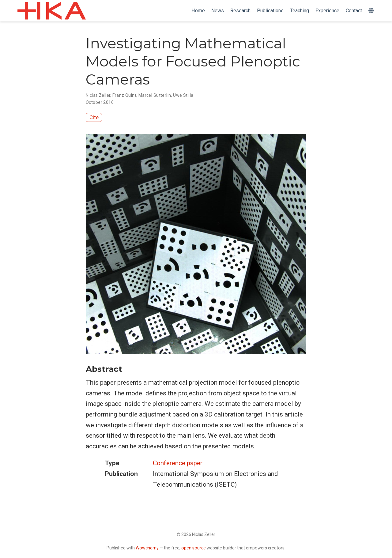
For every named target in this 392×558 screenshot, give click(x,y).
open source (194, 548)
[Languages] (372, 11)
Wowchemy (147, 548)
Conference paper (178, 463)
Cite (94, 117)
